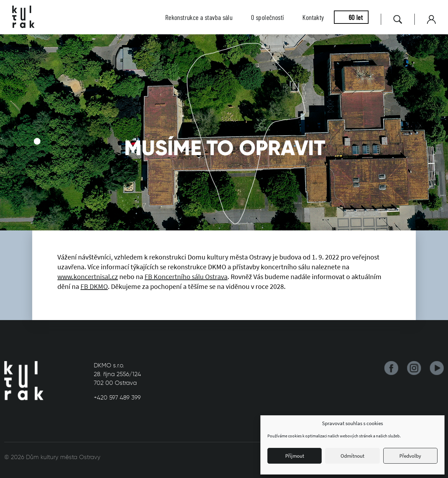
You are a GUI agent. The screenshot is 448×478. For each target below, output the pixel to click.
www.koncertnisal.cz (88, 276)
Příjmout (295, 456)
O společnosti (267, 17)
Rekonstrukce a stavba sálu (199, 17)
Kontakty (313, 17)
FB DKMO (94, 286)
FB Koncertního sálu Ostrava (186, 276)
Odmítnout (352, 456)
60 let (356, 17)
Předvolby (410, 456)
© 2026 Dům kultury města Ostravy (52, 457)
